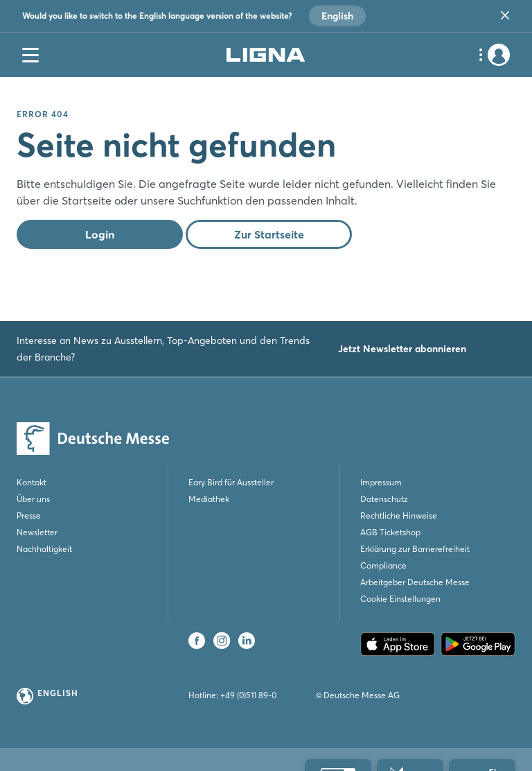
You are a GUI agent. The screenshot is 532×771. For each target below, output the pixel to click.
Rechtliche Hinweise (399, 516)
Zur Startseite (269, 234)
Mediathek (209, 499)
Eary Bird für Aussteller (231, 482)
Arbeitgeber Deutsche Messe (415, 582)
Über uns (33, 499)
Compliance (383, 565)
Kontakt (32, 482)
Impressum (381, 482)
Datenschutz (384, 499)
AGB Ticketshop (390, 532)
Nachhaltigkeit (44, 549)
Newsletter (37, 532)
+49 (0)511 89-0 (248, 695)
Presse (29, 516)
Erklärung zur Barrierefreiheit (415, 549)
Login (100, 234)
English (337, 16)
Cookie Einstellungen (400, 599)
